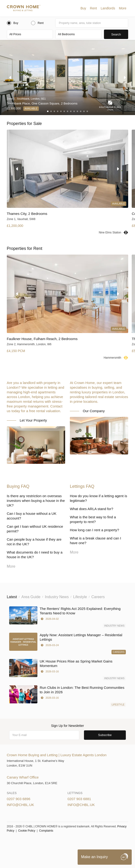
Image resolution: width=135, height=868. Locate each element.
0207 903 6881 (79, 799)
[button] (83, 8)
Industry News (114, 626)
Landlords (108, 8)
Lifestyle (118, 705)
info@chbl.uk (20, 805)
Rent (93, 8)
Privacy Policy (79, 842)
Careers (119, 652)
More (123, 8)
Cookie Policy (27, 831)
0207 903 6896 (19, 799)
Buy (83, 8)
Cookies (60, 842)
